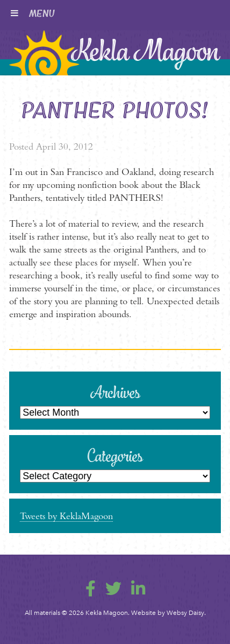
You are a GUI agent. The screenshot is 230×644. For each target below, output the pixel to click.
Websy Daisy (185, 613)
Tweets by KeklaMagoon (66, 516)
